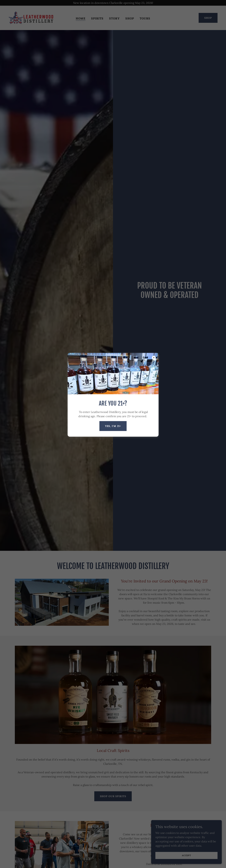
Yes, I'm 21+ (113, 426)
